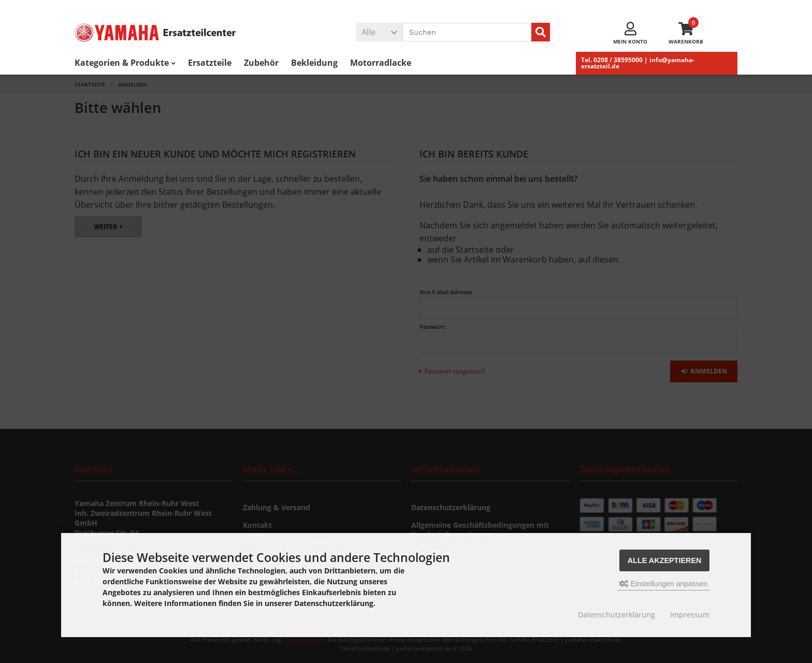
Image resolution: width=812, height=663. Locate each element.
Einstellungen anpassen (664, 584)
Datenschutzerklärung (617, 615)
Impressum (690, 615)
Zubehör (261, 63)
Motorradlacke (381, 63)
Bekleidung (314, 63)
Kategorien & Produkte (125, 63)
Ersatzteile (210, 63)
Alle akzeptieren (665, 560)
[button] (379, 32)
